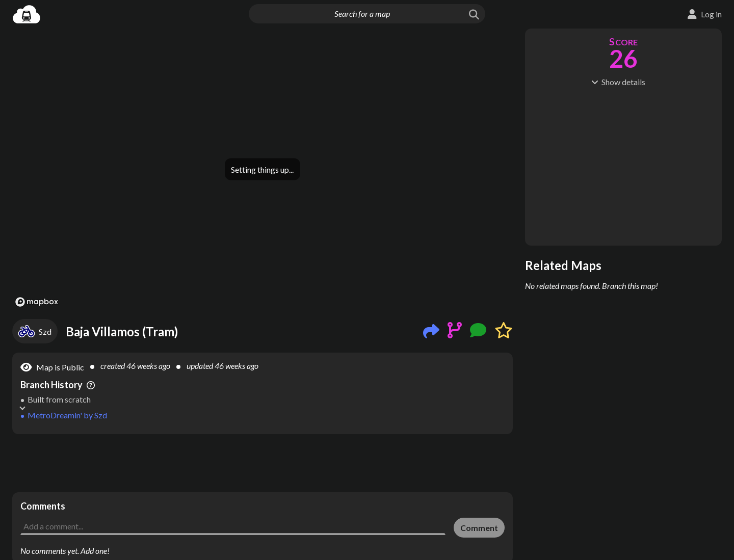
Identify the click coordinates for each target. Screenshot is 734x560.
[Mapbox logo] (37, 302)
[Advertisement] (263, 463)
